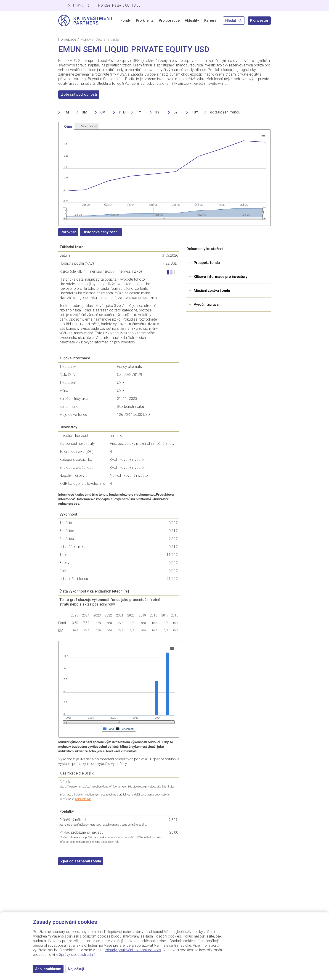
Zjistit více (168, 787)
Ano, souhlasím (48, 969)
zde (77, 504)
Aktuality (192, 20)
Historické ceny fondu (101, 232)
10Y (195, 112)
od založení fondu (225, 112)
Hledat (234, 20)
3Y (157, 112)
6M (103, 112)
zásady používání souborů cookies (133, 950)
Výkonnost (89, 126)
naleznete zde (83, 799)
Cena (68, 126)
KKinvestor (259, 20)
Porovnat (68, 232)
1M (66, 112)
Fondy (126, 20)
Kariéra (210, 20)
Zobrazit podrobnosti (79, 94)
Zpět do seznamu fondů (81, 861)
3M (85, 112)
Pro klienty (145, 20)
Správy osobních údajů (77, 955)
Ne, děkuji (76, 969)
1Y (139, 112)
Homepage (67, 39)
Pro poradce (169, 20)
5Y (176, 112)
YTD (122, 112)
